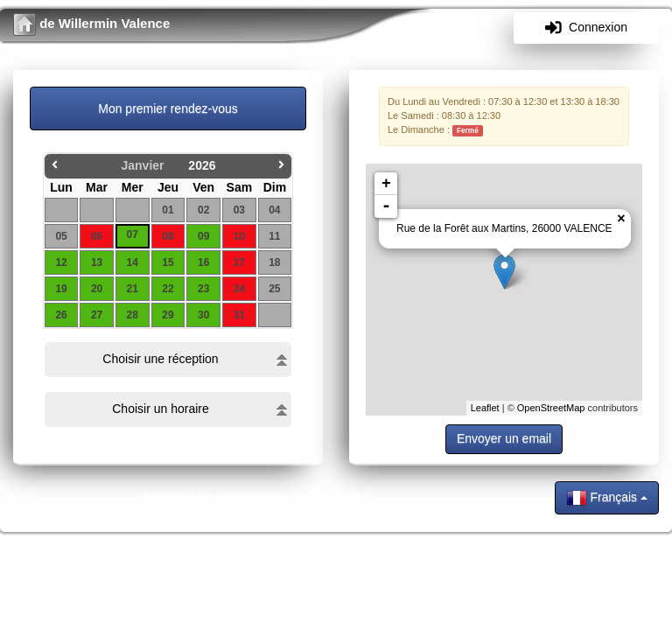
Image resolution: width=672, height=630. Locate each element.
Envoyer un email (504, 438)
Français (607, 498)
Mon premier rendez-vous (168, 108)
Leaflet (485, 408)
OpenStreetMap (551, 408)
